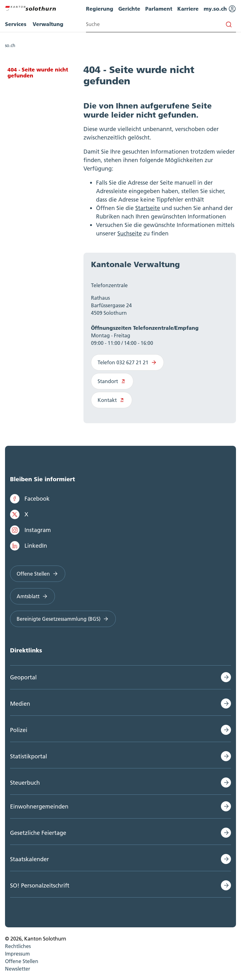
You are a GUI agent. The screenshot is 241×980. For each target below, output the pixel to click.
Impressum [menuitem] (17, 954)
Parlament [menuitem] (159, 9)
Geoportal (23, 677)
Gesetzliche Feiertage (38, 833)
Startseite (148, 208)
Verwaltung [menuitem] (48, 24)
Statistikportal (29, 756)
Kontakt (112, 400)
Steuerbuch (25, 783)
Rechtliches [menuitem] (18, 946)
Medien (20, 704)
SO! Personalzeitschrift (40, 885)
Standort (112, 381)
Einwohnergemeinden (39, 806)
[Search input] (161, 24)
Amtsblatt (32, 596)
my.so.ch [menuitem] (220, 9)
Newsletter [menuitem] (18, 969)
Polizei (19, 730)
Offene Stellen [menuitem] (22, 961)
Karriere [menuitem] (188, 9)
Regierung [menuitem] (100, 9)
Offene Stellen (38, 574)
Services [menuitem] (16, 24)
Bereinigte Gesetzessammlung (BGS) (63, 619)
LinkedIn (29, 546)
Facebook (30, 499)
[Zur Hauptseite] (30, 8)
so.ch (10, 45)
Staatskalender (29, 859)
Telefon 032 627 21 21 (127, 362)
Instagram (30, 530)
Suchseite (130, 233)
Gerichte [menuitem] (129, 9)
